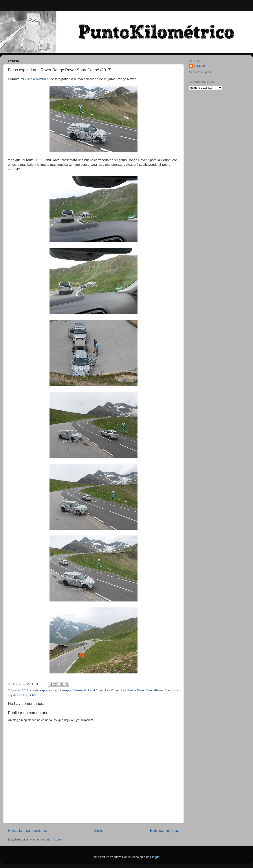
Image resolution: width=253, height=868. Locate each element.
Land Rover (96, 690)
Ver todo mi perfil (200, 72)
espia (44, 690)
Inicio (99, 830)
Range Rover (136, 690)
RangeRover (155, 690)
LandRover (112, 690)
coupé (34, 690)
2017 (25, 690)
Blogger (155, 857)
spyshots (14, 695)
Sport (168, 690)
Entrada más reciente (27, 830)
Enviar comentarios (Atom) (44, 839)
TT (41, 695)
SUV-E (33, 695)
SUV (24, 695)
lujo (123, 690)
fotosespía (80, 690)
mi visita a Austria (33, 79)
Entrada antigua (165, 830)
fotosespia (64, 690)
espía (52, 690)
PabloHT (200, 66)
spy (176, 690)
